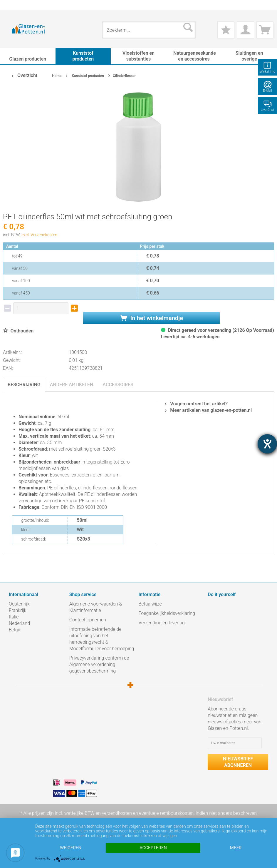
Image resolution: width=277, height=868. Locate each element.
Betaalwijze (150, 604)
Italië (14, 617)
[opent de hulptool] (267, 444)
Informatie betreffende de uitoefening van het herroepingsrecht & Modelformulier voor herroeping (102, 639)
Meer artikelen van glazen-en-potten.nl (208, 410)
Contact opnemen (88, 620)
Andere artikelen (72, 385)
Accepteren (153, 848)
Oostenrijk (19, 604)
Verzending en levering (162, 623)
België (15, 630)
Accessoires (118, 385)
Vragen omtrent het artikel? (196, 404)
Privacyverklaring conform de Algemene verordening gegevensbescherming (99, 664)
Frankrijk (18, 610)
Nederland (19, 623)
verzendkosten (117, 813)
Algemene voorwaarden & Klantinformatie (96, 607)
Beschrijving (24, 385)
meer (236, 848)
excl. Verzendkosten (39, 235)
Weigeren (71, 848)
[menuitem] (12, 5)
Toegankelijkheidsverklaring (167, 613)
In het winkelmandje (152, 318)
